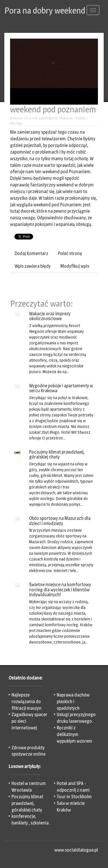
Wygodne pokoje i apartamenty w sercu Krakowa (61, 388)
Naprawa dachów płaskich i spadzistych (73, 702)
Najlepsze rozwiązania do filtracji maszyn (26, 702)
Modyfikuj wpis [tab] (75, 266)
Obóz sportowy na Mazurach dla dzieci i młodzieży (60, 521)
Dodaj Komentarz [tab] (31, 253)
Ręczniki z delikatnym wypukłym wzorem (74, 734)
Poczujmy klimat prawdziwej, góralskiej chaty (57, 455)
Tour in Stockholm (74, 797)
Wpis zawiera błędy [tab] (33, 266)
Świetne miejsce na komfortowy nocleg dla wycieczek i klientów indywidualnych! (60, 590)
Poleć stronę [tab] (70, 253)
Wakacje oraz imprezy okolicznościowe (50, 316)
